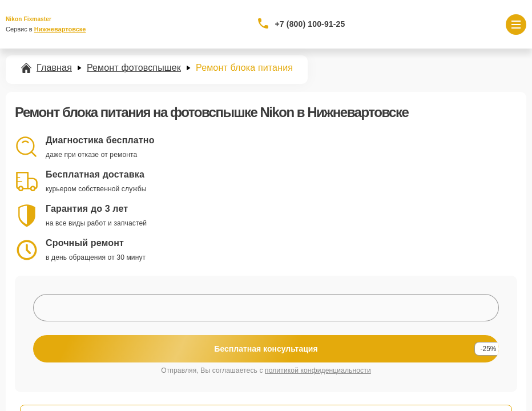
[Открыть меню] (516, 25)
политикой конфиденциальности (318, 370)
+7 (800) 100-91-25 (310, 24)
